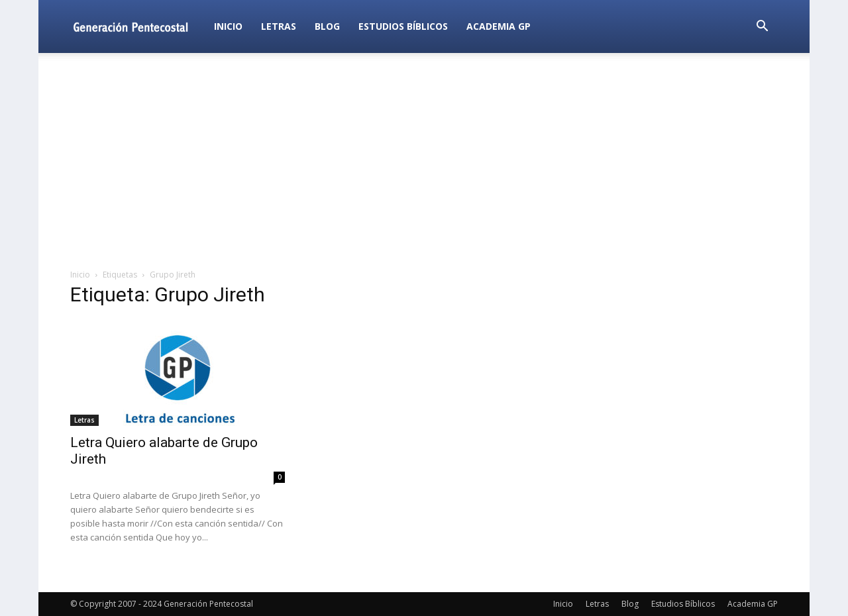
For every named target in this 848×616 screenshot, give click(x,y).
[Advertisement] (424, 162)
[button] (762, 27)
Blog (327, 26)
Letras (279, 26)
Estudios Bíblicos (403, 26)
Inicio (228, 26)
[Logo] (137, 26)
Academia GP (499, 26)
